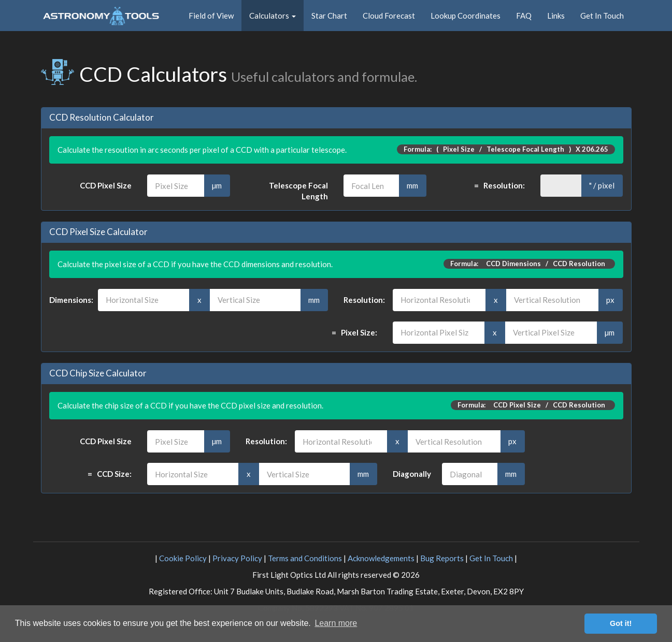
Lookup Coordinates (466, 16)
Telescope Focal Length (298, 191)
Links (556, 16)
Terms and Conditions (305, 558)
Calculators (273, 16)
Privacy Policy (237, 558)
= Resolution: (499, 185)
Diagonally (410, 474)
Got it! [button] (621, 623)
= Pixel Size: (354, 332)
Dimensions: (66, 300)
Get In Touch (602, 16)
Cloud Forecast (389, 16)
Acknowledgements (381, 558)
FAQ (524, 16)
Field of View (211, 16)
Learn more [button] (336, 623)
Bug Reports (442, 558)
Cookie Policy (183, 558)
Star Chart (329, 16)
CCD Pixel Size (106, 185)
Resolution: (360, 300)
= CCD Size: (110, 474)
